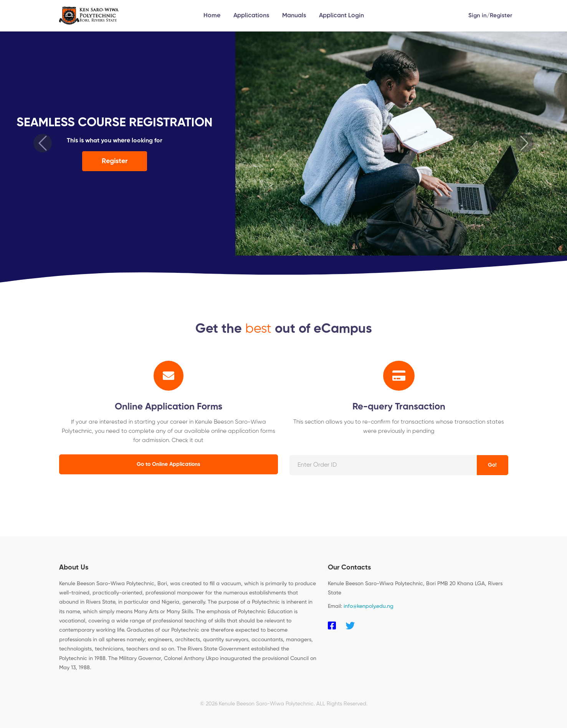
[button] (43, 143)
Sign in (478, 16)
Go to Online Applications (169, 464)
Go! (492, 465)
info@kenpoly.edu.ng (369, 606)
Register (501, 16)
